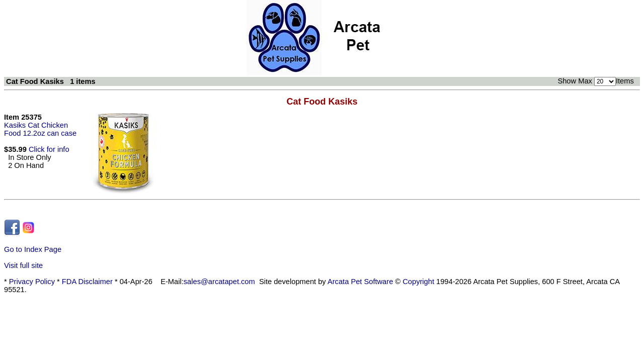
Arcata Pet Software (360, 282)
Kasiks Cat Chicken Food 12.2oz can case (40, 129)
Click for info (49, 149)
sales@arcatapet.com (219, 282)
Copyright (418, 282)
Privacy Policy (32, 282)
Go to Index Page (33, 249)
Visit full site (23, 265)
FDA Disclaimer (87, 282)
